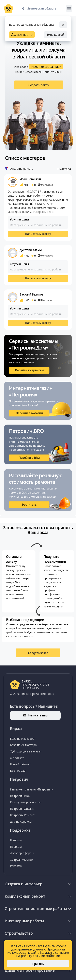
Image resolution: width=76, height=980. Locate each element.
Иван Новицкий (30, 179)
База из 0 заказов (22, 739)
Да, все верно (22, 35)
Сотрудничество (21, 860)
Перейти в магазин (29, 413)
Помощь (16, 840)
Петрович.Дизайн (22, 809)
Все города (18, 771)
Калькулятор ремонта (25, 802)
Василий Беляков (31, 294)
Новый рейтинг (20, 764)
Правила (16, 847)
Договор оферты (22, 853)
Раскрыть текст (44, 212)
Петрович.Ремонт (22, 815)
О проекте (17, 758)
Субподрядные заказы (25, 751)
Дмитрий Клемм (31, 250)
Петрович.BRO (20, 796)
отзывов (45, 185)
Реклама (16, 866)
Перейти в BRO (29, 458)
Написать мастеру (38, 234)
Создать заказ (39, 85)
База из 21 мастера (23, 745)
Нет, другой (56, 34)
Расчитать (29, 505)
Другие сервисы (21, 822)
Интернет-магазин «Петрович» (31, 789)
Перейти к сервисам (29, 370)
